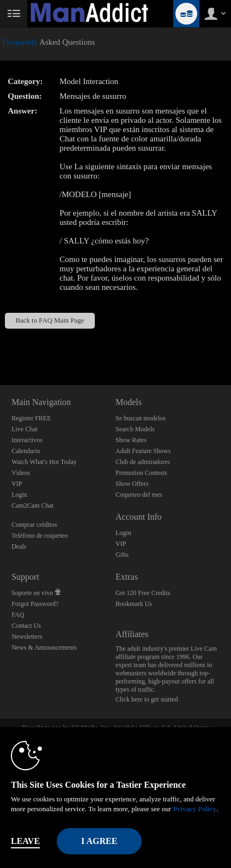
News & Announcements (44, 647)
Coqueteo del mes (139, 495)
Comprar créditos (34, 525)
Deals (19, 546)
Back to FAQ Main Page (50, 320)
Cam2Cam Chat (32, 506)
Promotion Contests (141, 473)
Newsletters (27, 637)
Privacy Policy (194, 809)
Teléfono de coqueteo (39, 536)
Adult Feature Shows (143, 451)
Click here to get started (147, 699)
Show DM (0, 344)
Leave (25, 841)
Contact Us (26, 626)
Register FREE (31, 418)
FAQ (18, 615)
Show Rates (131, 440)
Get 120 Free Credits (143, 593)
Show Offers (132, 484)
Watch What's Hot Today (44, 462)
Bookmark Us (134, 604)
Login (19, 495)
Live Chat (25, 429)
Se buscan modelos (141, 418)
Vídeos (21, 473)
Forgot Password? (35, 604)
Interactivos (27, 440)
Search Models (135, 429)
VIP (17, 484)
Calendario (26, 451)
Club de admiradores (143, 462)
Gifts (122, 555)
